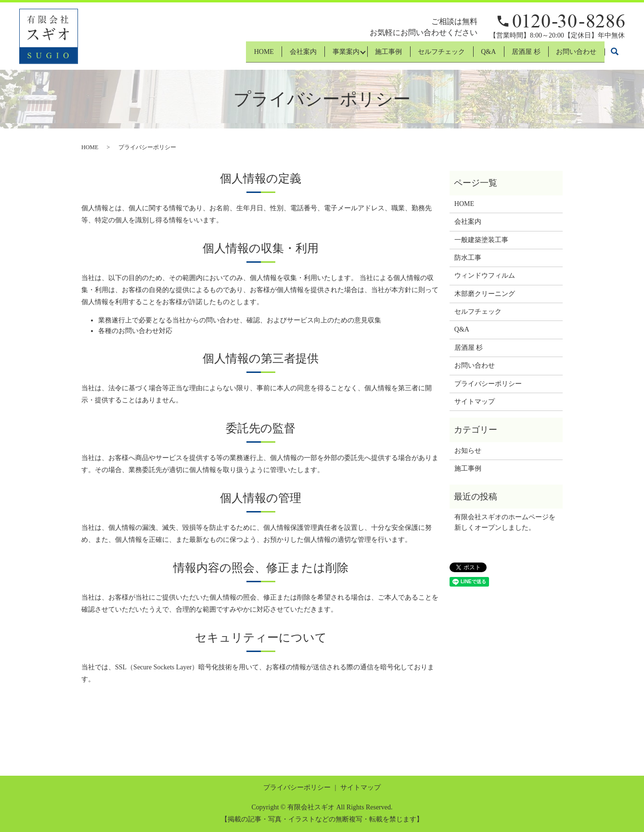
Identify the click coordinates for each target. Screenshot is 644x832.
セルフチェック (426, 55)
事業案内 (322, 55)
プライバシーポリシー (488, 384)
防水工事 (468, 258)
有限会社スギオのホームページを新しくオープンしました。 (505, 522)
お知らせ (468, 451)
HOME (231, 55)
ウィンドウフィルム (485, 275)
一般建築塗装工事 (481, 240)
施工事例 (369, 55)
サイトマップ (475, 402)
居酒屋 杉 (519, 55)
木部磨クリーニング (485, 294)
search (615, 55)
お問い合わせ (574, 55)
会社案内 (274, 55)
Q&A (477, 55)
